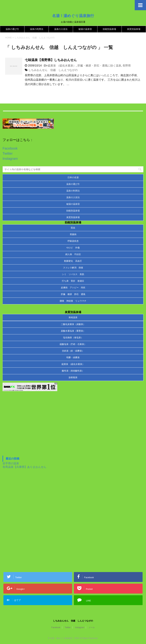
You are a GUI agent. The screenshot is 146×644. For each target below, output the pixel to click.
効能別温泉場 (109, 29)
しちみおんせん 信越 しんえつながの (53, 70)
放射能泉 (73, 377)
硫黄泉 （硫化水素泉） (62, 66)
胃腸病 (73, 234)
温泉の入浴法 (61, 29)
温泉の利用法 (37, 29)
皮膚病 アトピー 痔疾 (73, 288)
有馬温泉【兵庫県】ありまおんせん (24, 467)
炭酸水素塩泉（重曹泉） (73, 331)
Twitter (8, 153)
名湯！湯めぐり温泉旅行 (73, 16)
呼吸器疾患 (73, 241)
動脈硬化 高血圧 (73, 261)
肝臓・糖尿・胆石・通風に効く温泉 (99, 66)
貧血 (73, 228)
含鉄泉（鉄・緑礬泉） (73, 351)
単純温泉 (73, 317)
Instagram (10, 159)
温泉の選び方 (12, 29)
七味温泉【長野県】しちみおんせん (51, 60)
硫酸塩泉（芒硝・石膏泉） (73, 344)
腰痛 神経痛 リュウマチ (73, 301)
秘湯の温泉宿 (85, 29)
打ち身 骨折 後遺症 (73, 281)
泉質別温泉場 (134, 29)
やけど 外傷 (73, 248)
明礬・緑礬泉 (73, 357)
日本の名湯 (73, 177)
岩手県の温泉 (11, 463)
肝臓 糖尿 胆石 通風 (73, 294)
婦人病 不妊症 (73, 254)
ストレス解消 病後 (73, 268)
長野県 (127, 66)
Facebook (10, 148)
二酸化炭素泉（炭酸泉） (73, 324)
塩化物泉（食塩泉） (73, 338)
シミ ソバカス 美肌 (73, 274)
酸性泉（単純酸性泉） (73, 371)
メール (92, 627)
